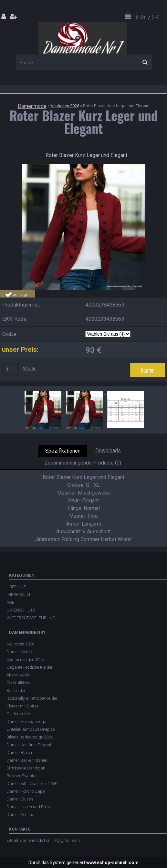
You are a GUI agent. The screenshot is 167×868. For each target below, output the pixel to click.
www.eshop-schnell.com (112, 863)
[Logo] (83, 38)
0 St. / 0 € (147, 17)
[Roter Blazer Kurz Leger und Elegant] (84, 167)
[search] (145, 62)
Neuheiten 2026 (65, 106)
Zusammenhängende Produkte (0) (83, 463)
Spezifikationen (63, 451)
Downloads (108, 450)
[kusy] (11, 369)
